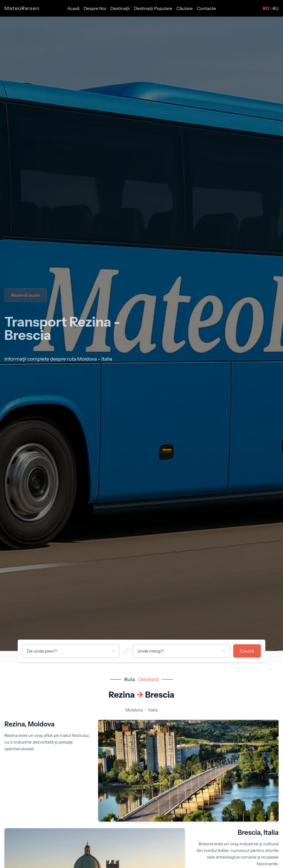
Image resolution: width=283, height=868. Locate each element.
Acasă (74, 8)
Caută (247, 651)
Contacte (206, 8)
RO (266, 8)
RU (276, 8)
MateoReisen (22, 8)
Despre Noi (95, 8)
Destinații (120, 8)
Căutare (185, 8)
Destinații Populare (153, 8)
